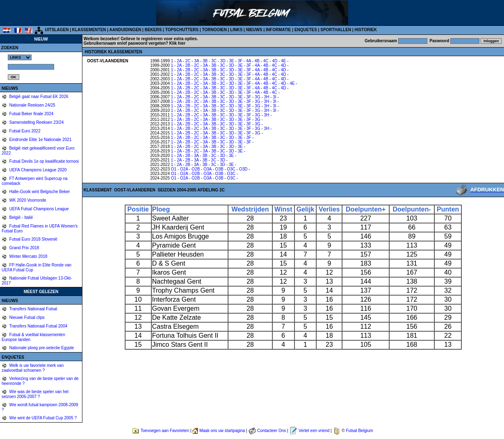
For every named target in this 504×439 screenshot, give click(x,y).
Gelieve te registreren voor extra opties (159, 39)
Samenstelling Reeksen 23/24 (36, 122)
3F (240, 61)
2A (179, 61)
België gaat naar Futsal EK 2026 (38, 97)
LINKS (236, 30)
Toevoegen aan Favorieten (165, 431)
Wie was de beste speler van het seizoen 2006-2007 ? (35, 394)
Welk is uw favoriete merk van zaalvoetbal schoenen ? (33, 368)
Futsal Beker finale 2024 (31, 114)
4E (283, 61)
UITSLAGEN (57, 30)
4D (275, 61)
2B (188, 65)
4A (249, 61)
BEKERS (153, 30)
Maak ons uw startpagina (222, 431)
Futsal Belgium (359, 431)
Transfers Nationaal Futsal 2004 (38, 326)
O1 (174, 169)
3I (274, 97)
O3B (219, 169)
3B (205, 61)
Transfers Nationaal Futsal (33, 309)
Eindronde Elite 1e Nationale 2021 (40, 140)
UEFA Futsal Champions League (39, 209)
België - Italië (21, 217)
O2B (196, 169)
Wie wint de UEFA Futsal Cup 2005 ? (42, 418)
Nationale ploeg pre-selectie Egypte (41, 348)
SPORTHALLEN (336, 30)
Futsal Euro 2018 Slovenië (33, 239)
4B (257, 61)
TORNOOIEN (214, 30)
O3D (243, 169)
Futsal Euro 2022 (24, 131)
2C (188, 61)
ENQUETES (306, 30)
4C (266, 61)
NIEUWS (254, 30)
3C (214, 61)
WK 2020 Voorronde (27, 200)
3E (232, 61)
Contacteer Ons (271, 431)
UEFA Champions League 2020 (38, 170)
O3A (207, 169)
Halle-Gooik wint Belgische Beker (39, 192)
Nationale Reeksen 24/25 (32, 105)
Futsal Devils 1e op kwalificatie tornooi (43, 161)
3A (196, 61)
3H (267, 97)
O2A (184, 169)
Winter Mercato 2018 (28, 256)
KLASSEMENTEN (89, 30)
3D (223, 61)
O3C (231, 169)
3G (257, 97)
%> (20, 57)
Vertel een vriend (314, 431)
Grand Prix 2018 (24, 248)
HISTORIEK (366, 30)
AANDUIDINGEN (125, 30)
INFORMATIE (278, 30)
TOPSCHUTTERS (182, 30)
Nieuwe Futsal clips (26, 317)
